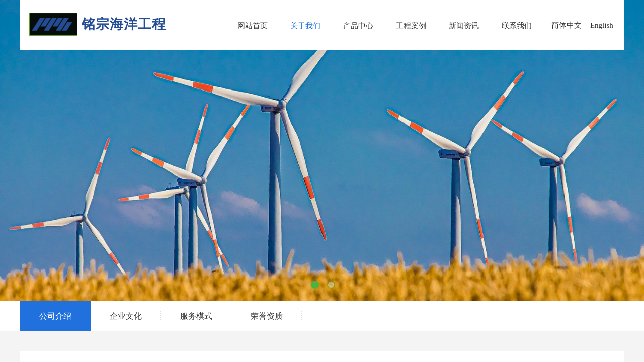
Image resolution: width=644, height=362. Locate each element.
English (602, 25)
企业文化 (126, 316)
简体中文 (567, 25)
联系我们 (517, 26)
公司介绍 (55, 316)
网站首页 (253, 26)
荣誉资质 (267, 316)
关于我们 (305, 26)
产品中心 (358, 26)
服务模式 (196, 316)
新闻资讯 (464, 26)
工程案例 (411, 26)
